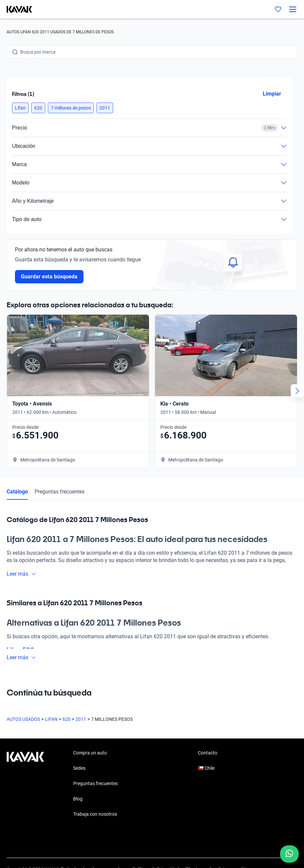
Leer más (21, 574)
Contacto (208, 753)
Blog (78, 799)
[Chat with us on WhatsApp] (289, 854)
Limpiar (272, 94)
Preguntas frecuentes (60, 492)
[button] (20, 108)
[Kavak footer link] (25, 784)
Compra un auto (90, 753)
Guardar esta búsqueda (49, 277)
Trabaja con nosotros (95, 814)
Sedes (79, 768)
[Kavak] (16, 9)
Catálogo (17, 492)
